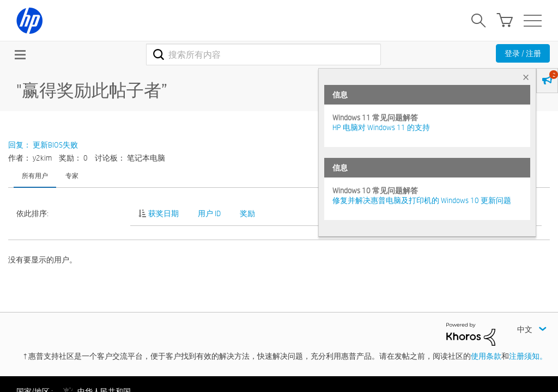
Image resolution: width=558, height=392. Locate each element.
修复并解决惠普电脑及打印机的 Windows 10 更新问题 (422, 200)
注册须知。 (528, 356)
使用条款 (486, 356)
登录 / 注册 (523, 53)
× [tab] (526, 77)
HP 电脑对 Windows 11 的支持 (381, 127)
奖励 (247, 213)
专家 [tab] (72, 175)
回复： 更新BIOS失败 (43, 145)
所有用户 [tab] (35, 175)
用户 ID (209, 213)
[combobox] (263, 54)
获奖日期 (163, 213)
